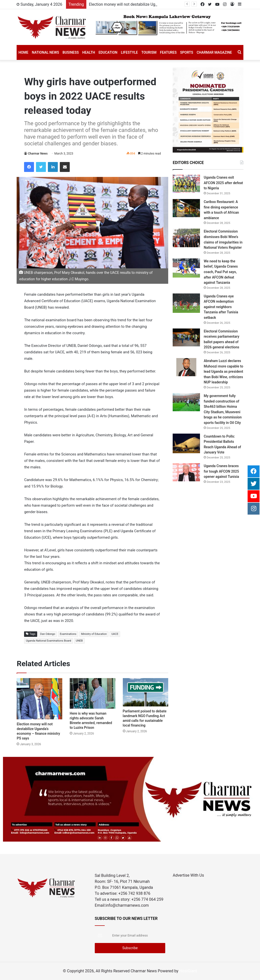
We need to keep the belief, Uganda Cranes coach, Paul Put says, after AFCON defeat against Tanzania (221, 272)
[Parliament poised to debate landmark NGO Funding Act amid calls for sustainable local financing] (146, 692)
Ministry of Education (94, 634)
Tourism (149, 52)
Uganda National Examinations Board (48, 641)
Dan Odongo (48, 634)
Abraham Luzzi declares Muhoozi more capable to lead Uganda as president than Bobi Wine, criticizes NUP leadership (223, 371)
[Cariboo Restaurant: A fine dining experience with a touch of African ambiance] (186, 208)
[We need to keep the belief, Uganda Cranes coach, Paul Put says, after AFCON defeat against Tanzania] (186, 268)
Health (89, 52)
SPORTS (187, 52)
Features (168, 52)
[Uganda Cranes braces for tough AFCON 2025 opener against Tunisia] (186, 472)
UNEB (79, 641)
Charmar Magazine (214, 52)
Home (23, 52)
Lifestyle (129, 52)
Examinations (68, 634)
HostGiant (188, 971)
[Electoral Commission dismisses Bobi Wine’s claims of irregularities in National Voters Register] (186, 238)
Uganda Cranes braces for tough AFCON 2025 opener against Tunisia (221, 471)
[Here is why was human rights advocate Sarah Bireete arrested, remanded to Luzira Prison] (93, 693)
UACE (115, 634)
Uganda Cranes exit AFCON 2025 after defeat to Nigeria (223, 183)
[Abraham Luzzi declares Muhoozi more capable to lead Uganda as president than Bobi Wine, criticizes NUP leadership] (186, 367)
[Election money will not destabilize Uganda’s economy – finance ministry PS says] (39, 699)
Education (108, 52)
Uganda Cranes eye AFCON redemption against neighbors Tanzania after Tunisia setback (221, 307)
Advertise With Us (188, 875)
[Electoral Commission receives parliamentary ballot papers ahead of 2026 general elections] (186, 337)
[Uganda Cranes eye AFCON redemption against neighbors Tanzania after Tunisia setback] (186, 303)
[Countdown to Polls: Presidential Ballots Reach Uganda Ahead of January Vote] (186, 444)
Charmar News (38, 154)
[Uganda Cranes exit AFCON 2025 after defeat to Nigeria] (186, 184)
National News (45, 52)
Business (71, 52)
